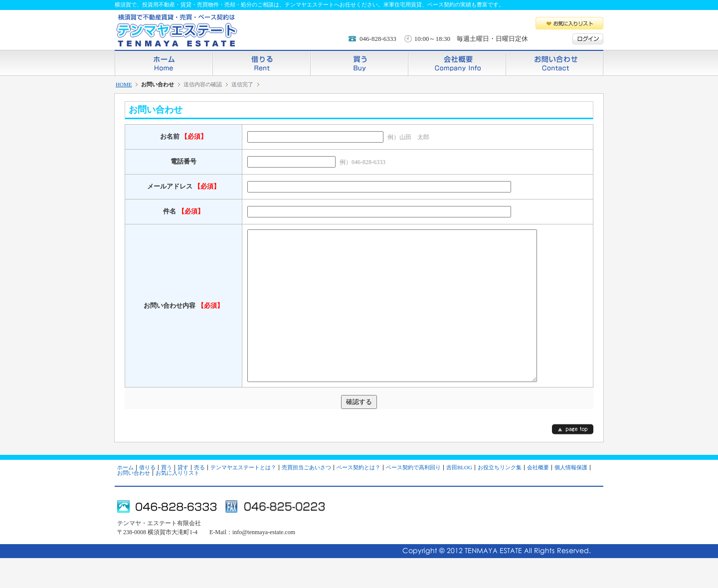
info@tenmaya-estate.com (264, 562)
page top (573, 459)
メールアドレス (183, 186)
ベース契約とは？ (359, 497)
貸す (183, 497)
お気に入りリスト (569, 23)
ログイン (588, 39)
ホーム (164, 63)
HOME (124, 84)
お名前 (183, 136)
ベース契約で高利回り (413, 497)
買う (359, 63)
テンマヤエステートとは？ (243, 497)
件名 (183, 211)
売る (199, 497)
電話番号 (183, 161)
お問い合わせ (554, 63)
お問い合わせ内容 (183, 320)
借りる (261, 63)
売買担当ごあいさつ (306, 497)
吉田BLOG (459, 497)
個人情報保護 (571, 497)
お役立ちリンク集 (500, 497)
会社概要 (457, 63)
